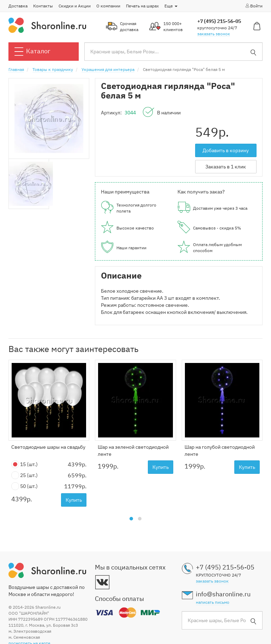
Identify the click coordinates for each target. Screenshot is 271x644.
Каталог (32, 52)
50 (25, 486)
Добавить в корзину (226, 150)
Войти (254, 6)
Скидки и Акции (75, 6)
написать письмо (213, 602)
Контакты (43, 6)
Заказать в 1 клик (226, 167)
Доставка (18, 6)
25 (25, 475)
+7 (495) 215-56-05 (219, 21)
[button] (131, 519)
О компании (108, 6)
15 (25, 464)
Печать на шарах (142, 6)
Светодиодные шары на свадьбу (48, 447)
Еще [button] (171, 6)
